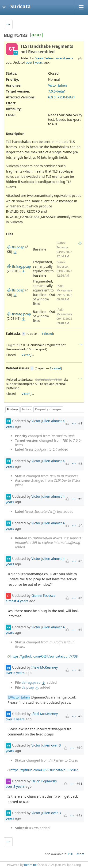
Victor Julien (57, 85)
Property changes (48, 409)
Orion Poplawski (44, 781)
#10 (79, 748)
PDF (71, 854)
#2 (80, 463)
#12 (79, 815)
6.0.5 (52, 97)
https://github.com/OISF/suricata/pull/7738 (44, 656)
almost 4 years (17, 601)
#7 (80, 630)
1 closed (47, 334)
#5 (80, 561)
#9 (80, 716)
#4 (80, 525)
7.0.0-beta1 (57, 91)
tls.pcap (28, 687)
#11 (79, 784)
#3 (80, 499)
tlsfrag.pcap (31, 682)
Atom (80, 854)
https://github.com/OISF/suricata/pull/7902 (44, 770)
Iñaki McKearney (45, 667)
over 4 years (65, 58)
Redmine (30, 865)
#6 (80, 598)
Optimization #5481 (49, 379)
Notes (26, 409)
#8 (80, 670)
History (12, 409)
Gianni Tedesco (45, 58)
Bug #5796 (14, 345)
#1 (80, 423)
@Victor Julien (19, 697)
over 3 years (34, 62)
